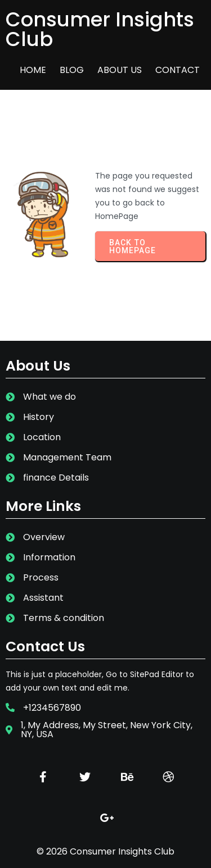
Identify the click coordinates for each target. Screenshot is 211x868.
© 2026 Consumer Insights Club (105, 851)
